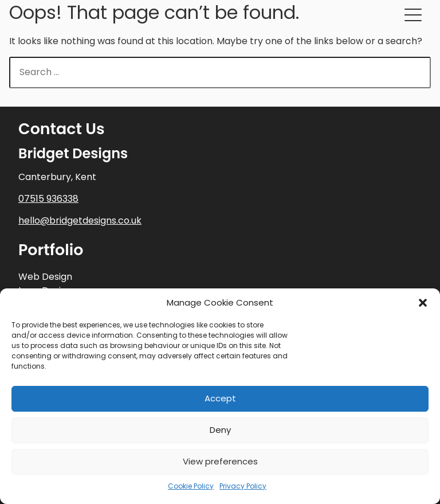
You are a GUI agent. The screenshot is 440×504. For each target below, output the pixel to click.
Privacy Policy (243, 486)
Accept (220, 398)
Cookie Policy (191, 486)
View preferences (220, 461)
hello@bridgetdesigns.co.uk (80, 220)
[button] (423, 303)
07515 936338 (48, 199)
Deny (220, 430)
